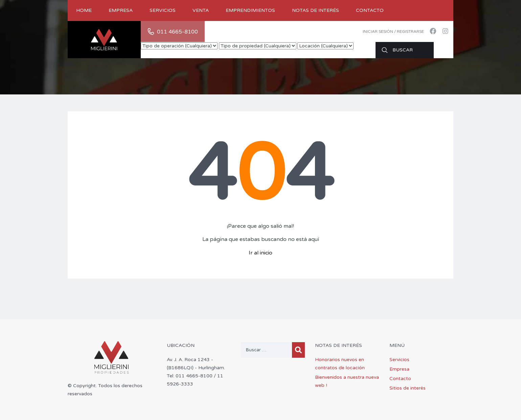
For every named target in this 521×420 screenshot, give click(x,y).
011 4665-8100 (177, 32)
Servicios (163, 10)
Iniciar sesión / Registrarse (393, 31)
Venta (201, 10)
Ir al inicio (260, 253)
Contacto (370, 10)
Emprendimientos (250, 10)
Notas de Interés (315, 10)
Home (84, 10)
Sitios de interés (407, 388)
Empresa (121, 10)
